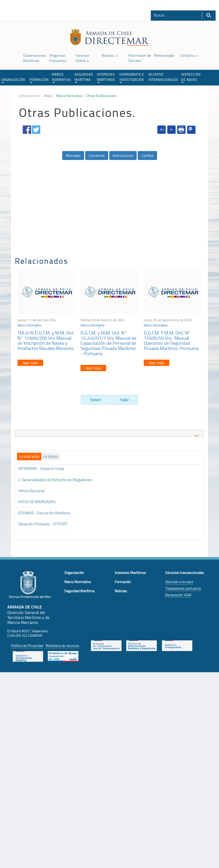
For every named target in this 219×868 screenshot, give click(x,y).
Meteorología (164, 55)
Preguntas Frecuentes (58, 58)
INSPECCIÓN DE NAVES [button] (191, 78)
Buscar (209, 16)
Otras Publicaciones (102, 96)
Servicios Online (82, 58)
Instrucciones (123, 155)
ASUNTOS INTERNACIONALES (163, 77)
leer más (30, 363)
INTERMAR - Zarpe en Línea (41, 469)
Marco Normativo (69, 96)
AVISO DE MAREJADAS (37, 502)
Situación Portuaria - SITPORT (43, 524)
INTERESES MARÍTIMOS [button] (106, 78)
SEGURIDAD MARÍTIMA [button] (84, 78)
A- (172, 130)
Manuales (73, 155)
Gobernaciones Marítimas (35, 58)
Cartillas (147, 155)
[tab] (109, 433)
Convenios (97, 155)
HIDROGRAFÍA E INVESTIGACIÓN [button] (132, 78)
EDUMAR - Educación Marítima (44, 513)
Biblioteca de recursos (62, 645)
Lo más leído (29, 457)
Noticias (109, 55)
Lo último (51, 457)
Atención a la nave (179, 582)
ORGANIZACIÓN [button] (13, 80)
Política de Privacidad (27, 645)
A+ (162, 130)
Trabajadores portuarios (183, 588)
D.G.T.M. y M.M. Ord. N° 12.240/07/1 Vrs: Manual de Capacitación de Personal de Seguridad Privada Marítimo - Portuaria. (108, 343)
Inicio (48, 96)
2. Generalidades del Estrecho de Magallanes (55, 480)
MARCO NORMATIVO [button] (61, 78)
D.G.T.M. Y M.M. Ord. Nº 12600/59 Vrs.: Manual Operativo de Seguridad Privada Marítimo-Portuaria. (172, 340)
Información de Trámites (139, 58)
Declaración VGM (178, 595)
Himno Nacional (31, 491)
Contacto (189, 55)
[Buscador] (173, 15)
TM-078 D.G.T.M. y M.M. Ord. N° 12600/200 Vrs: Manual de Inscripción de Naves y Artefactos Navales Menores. (46, 340)
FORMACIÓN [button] (39, 80)
